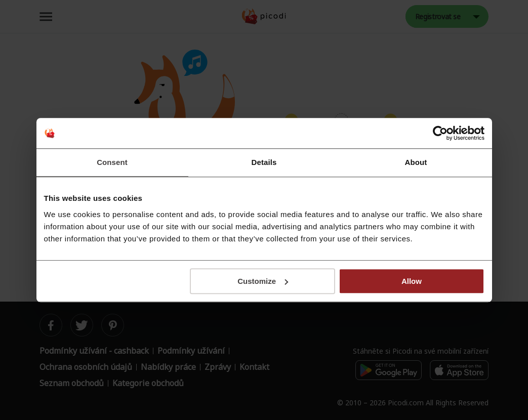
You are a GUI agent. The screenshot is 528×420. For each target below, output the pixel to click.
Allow (412, 281)
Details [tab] (264, 162)
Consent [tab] (112, 162)
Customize (263, 281)
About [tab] (416, 162)
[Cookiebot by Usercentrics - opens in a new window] (440, 133)
